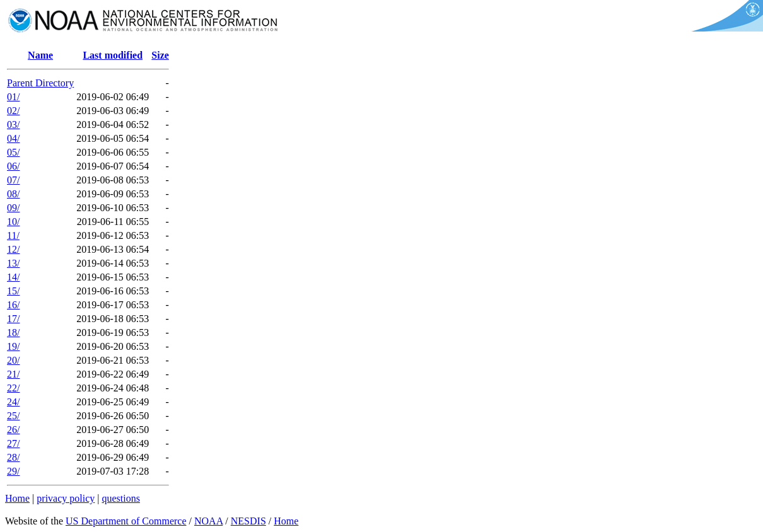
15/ (13, 291)
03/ (13, 124)
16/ (13, 305)
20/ (13, 360)
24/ (13, 402)
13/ (13, 263)
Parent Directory (40, 83)
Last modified (113, 55)
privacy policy (66, 498)
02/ (13, 111)
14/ (13, 277)
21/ (13, 374)
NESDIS (248, 521)
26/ (13, 430)
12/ (13, 249)
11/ (13, 235)
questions (120, 498)
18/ (13, 332)
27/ (13, 443)
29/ (13, 471)
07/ (13, 180)
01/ (13, 97)
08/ (13, 194)
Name (40, 55)
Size (160, 55)
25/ (13, 416)
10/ (13, 222)
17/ (13, 319)
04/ (13, 138)
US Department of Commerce (126, 521)
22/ (13, 388)
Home (17, 498)
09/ (13, 208)
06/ (13, 166)
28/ (13, 457)
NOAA (208, 521)
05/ (13, 152)
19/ (13, 346)
